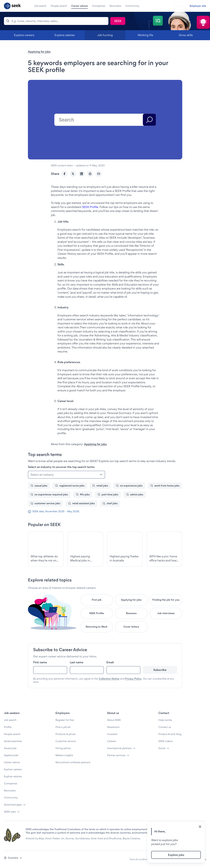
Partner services (116, 755)
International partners (119, 748)
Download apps (13, 805)
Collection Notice (109, 679)
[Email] (99, 174)
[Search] (56, 21)
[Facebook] (65, 174)
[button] (13, 858)
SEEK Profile (90, 207)
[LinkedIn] (82, 174)
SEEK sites (10, 812)
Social (162, 748)
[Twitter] (73, 174)
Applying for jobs (39, 52)
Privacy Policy (133, 679)
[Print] (90, 174)
